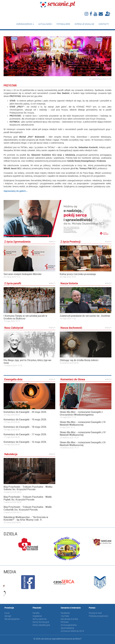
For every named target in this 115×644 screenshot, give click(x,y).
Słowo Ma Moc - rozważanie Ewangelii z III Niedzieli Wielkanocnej (83, 444)
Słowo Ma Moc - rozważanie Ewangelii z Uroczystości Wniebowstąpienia (81, 413)
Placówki (37, 608)
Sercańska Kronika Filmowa (69, 620)
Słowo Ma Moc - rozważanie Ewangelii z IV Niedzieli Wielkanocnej (83, 434)
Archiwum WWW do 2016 (72, 631)
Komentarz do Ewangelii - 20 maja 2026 (25, 412)
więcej (52, 241)
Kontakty (104, 24)
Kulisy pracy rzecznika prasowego (78, 274)
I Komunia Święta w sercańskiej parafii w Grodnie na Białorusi (25, 317)
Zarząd (8, 616)
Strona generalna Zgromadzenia (69, 626)
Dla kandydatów (12, 619)
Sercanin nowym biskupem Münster (23, 274)
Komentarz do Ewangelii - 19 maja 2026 (25, 420)
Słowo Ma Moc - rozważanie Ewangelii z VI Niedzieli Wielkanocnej (83, 423)
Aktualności (45, 24)
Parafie (36, 613)
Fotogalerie (63, 24)
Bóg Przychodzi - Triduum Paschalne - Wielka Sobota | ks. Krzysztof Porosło (28, 488)
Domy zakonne (40, 619)
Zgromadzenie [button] (25, 24)
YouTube (65, 616)
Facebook (65, 613)
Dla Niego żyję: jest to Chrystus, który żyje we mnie (27, 362)
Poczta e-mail (95, 613)
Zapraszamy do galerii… (16, 191)
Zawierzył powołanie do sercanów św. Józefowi (85, 316)
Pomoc (92, 608)
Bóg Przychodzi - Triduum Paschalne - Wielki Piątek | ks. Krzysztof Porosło (28, 498)
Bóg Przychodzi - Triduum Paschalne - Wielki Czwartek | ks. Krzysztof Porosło (28, 508)
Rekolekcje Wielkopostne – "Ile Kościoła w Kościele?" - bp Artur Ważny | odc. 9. (26, 519)
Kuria (7, 613)
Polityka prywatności (99, 616)
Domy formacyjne (41, 622)
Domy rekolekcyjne (41, 625)
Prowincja (9, 608)
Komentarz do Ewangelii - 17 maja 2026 (25, 435)
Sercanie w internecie (71, 608)
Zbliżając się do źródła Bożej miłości (79, 360)
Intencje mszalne (84, 24)
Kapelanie (37, 616)
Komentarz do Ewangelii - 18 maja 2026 (25, 427)
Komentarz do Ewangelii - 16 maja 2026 (25, 442)
